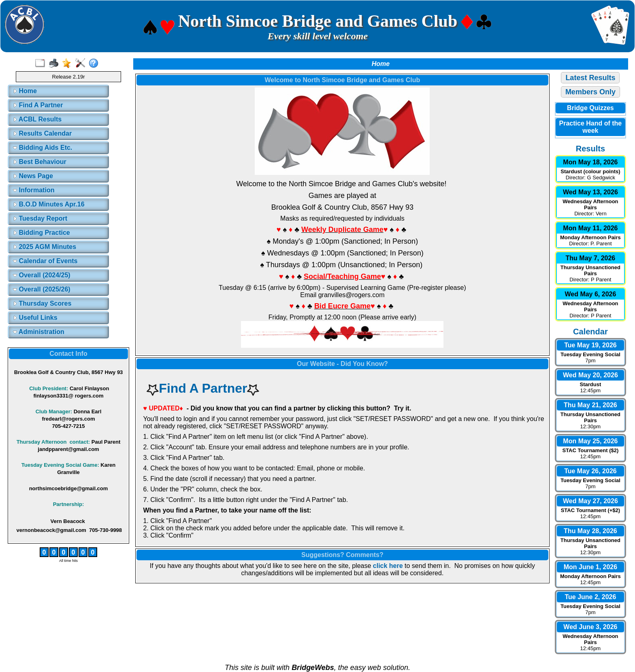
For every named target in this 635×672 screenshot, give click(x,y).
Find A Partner (38, 105)
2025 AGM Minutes (45, 247)
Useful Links (35, 318)
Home (25, 91)
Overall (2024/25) (42, 275)
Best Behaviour (40, 162)
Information (34, 190)
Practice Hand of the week (591, 127)
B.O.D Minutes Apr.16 (49, 204)
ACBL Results (37, 119)
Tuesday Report (40, 218)
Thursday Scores (42, 303)
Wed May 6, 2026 (590, 294)
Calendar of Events (45, 261)
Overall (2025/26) (42, 289)
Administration (39, 332)
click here (388, 566)
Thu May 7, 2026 (591, 258)
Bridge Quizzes (590, 108)
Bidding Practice (42, 233)
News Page (33, 176)
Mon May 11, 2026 (590, 228)
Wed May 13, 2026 (590, 192)
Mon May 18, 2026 (590, 162)
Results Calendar (42, 133)
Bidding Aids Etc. (43, 148)
